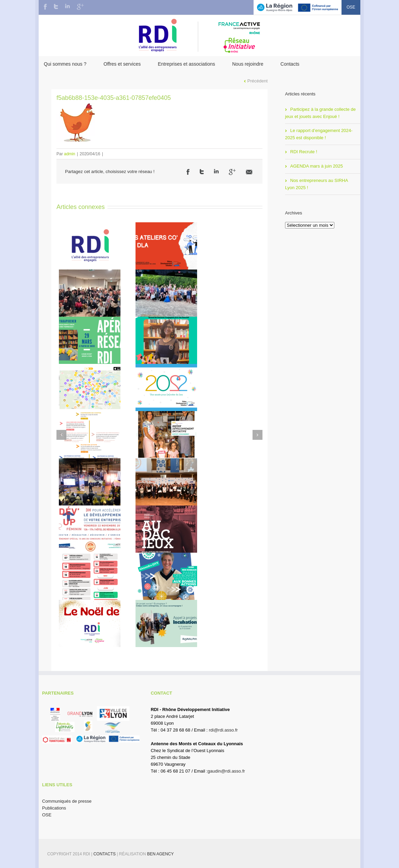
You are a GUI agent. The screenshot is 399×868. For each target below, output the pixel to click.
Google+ (80, 7)
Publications (54, 808)
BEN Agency (160, 854)
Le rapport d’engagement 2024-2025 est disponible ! (319, 134)
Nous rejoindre (248, 64)
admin (70, 154)
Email (249, 172)
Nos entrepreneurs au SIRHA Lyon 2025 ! (317, 184)
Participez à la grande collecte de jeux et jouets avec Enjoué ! (320, 113)
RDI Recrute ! (304, 152)
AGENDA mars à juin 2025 (317, 166)
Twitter (56, 6)
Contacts (290, 64)
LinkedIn (67, 6)
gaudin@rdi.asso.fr (226, 771)
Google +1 (232, 172)
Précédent (258, 81)
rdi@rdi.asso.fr (223, 730)
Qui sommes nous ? (65, 64)
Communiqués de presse (67, 801)
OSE (351, 7)
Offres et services (122, 64)
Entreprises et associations (186, 64)
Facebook (45, 7)
